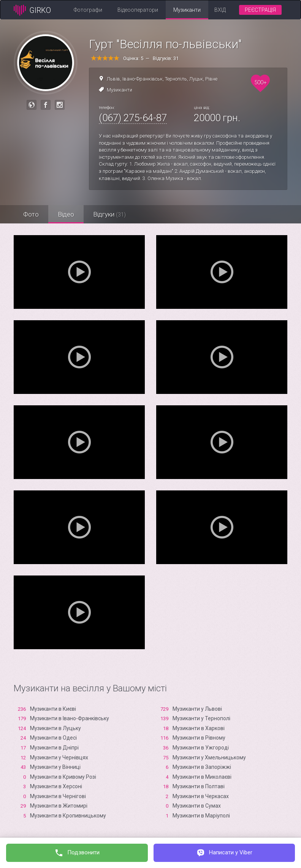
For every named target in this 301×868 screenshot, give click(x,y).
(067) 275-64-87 (133, 118)
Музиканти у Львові (197, 709)
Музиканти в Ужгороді (201, 748)
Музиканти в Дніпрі (54, 748)
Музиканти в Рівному (199, 738)
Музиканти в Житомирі (59, 806)
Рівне (211, 79)
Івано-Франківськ (143, 79)
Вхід (220, 10)
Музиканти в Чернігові (58, 796)
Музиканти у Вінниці (55, 767)
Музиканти (187, 10)
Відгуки (109, 214)
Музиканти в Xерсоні (56, 786)
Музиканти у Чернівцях (59, 757)
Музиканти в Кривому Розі (63, 777)
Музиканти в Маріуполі (201, 816)
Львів (113, 79)
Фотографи (88, 10)
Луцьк (196, 79)
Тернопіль (176, 79)
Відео (66, 214)
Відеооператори (138, 10)
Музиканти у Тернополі (201, 718)
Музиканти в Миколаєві (202, 777)
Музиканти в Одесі (53, 738)
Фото (31, 214)
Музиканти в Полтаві (199, 786)
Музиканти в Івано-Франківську (70, 718)
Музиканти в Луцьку (55, 728)
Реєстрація (260, 10)
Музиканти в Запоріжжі (202, 767)
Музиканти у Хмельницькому (209, 757)
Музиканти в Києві (53, 709)
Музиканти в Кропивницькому (68, 816)
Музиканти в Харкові (199, 728)
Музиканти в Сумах (197, 806)
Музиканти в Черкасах (201, 796)
